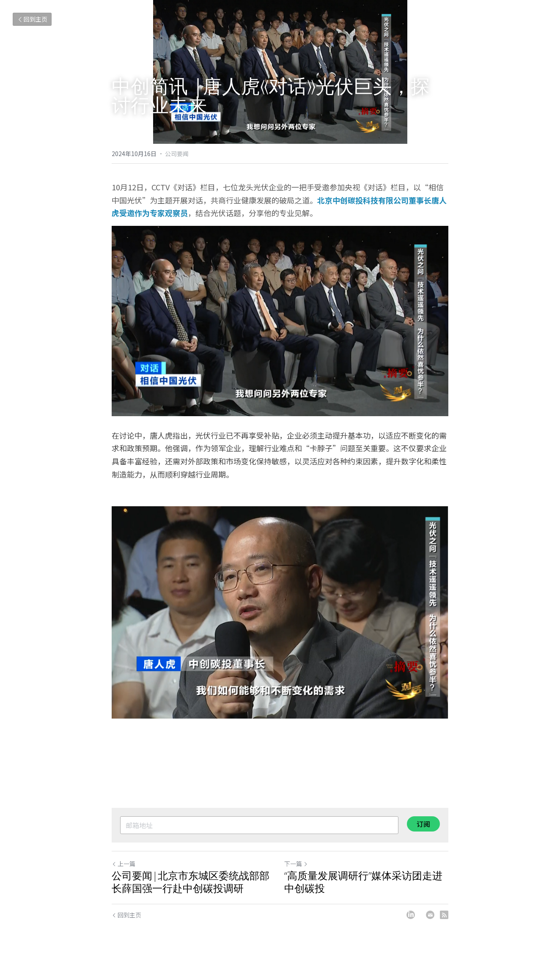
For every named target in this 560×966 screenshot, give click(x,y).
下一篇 (296, 864)
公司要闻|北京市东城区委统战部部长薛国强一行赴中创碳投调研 (191, 882)
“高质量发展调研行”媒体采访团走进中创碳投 (363, 882)
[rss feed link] (444, 915)
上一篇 (124, 864)
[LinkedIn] (411, 915)
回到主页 (32, 19)
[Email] (430, 915)
